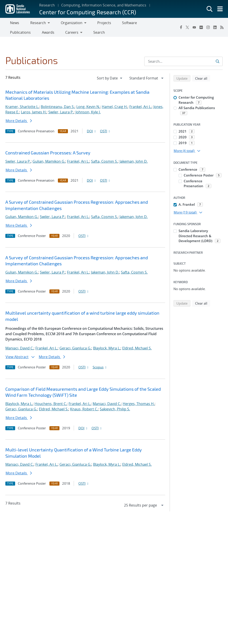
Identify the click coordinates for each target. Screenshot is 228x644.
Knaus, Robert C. (84, 411)
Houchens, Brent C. (51, 405)
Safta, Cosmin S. (104, 163)
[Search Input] (183, 63)
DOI (92, 133)
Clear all (203, 80)
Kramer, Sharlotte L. (22, 108)
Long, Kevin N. (88, 108)
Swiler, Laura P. (61, 114)
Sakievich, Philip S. (115, 411)
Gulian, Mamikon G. (49, 163)
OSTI (105, 133)
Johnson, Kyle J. (88, 114)
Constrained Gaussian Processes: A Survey (48, 154)
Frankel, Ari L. (140, 108)
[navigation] (110, 80)
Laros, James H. (34, 114)
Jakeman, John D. (134, 163)
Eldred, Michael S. (137, 350)
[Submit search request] (218, 63)
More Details (19, 123)
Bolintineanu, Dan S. (58, 108)
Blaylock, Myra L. (107, 350)
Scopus (100, 369)
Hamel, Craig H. (115, 108)
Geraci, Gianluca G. (75, 350)
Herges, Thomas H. (139, 405)
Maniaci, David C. (19, 350)
